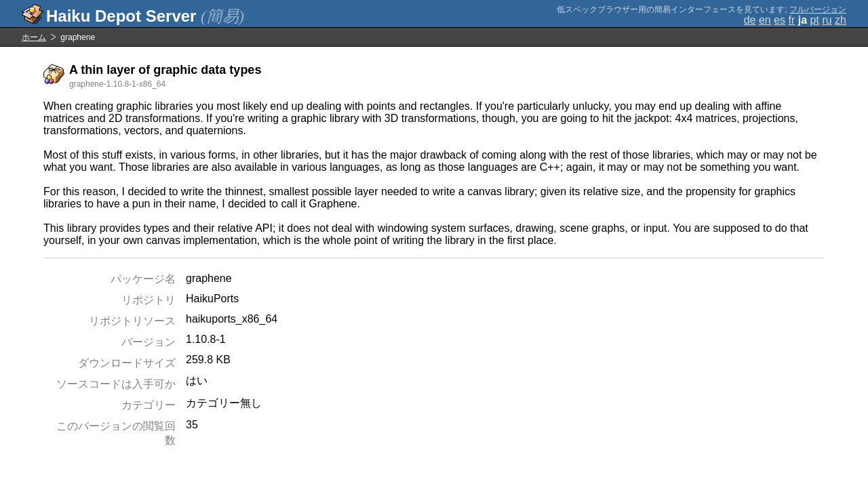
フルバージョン (818, 9)
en (765, 20)
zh (841, 20)
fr (792, 20)
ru (827, 20)
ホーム (34, 37)
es (780, 20)
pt (815, 20)
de (750, 20)
